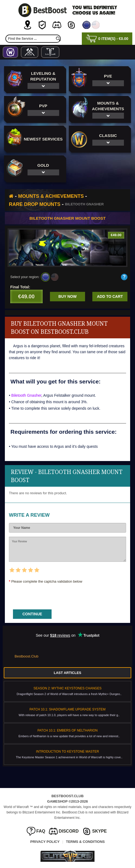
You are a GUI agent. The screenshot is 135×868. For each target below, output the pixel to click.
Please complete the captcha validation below (47, 581)
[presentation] (50, 595)
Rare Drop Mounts (35, 204)
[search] (58, 39)
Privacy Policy (45, 842)
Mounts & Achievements (51, 196)
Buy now (67, 296)
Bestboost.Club (26, 656)
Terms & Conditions (85, 842)
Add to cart (110, 296)
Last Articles (67, 673)
